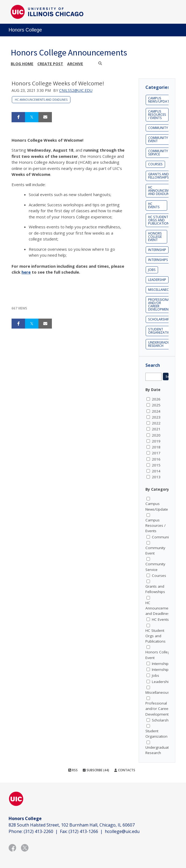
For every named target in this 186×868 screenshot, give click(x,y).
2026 (156, 399)
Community (158, 128)
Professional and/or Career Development (160, 304)
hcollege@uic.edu (122, 831)
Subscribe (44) (96, 770)
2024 (156, 411)
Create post (50, 64)
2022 (156, 423)
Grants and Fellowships (158, 176)
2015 (156, 465)
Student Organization (160, 331)
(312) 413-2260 (38, 831)
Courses (155, 164)
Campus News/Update (160, 100)
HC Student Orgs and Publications (160, 220)
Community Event (158, 139)
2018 (156, 447)
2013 (156, 477)
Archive (75, 64)
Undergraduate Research (162, 344)
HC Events (154, 205)
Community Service (158, 153)
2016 (156, 459)
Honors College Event (155, 237)
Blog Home (22, 64)
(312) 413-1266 (83, 831)
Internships (158, 260)
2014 (156, 471)
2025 (156, 405)
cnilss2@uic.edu (76, 90)
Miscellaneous (161, 290)
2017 (156, 453)
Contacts (125, 770)
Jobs (152, 270)
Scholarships (160, 319)
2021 (156, 429)
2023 (156, 417)
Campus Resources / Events (157, 115)
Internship (157, 250)
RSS (73, 770)
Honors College (25, 30)
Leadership (157, 280)
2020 (156, 435)
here (26, 272)
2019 (156, 441)
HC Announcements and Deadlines (41, 100)
